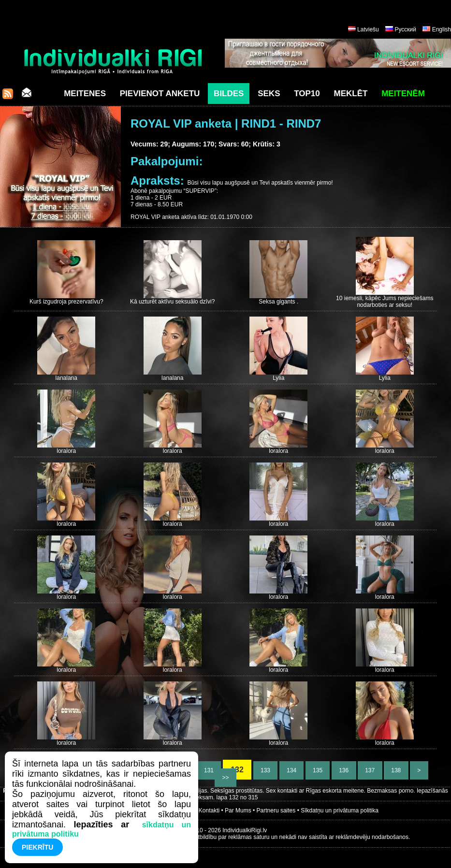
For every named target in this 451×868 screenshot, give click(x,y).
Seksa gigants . (278, 302)
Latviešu (368, 29)
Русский (405, 29)
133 (266, 770)
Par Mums (238, 810)
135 (318, 770)
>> (225, 778)
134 (292, 770)
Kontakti (209, 810)
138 (396, 770)
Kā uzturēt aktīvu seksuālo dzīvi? (172, 302)
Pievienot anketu (160, 94)
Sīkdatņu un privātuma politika (340, 810)
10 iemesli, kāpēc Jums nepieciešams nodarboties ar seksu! (385, 302)
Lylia (278, 378)
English (442, 29)
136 (344, 770)
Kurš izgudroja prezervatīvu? (66, 302)
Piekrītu (37, 847)
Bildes (229, 94)
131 (209, 770)
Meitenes (85, 94)
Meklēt (351, 94)
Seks (269, 94)
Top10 (307, 94)
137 (370, 770)
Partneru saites (276, 810)
